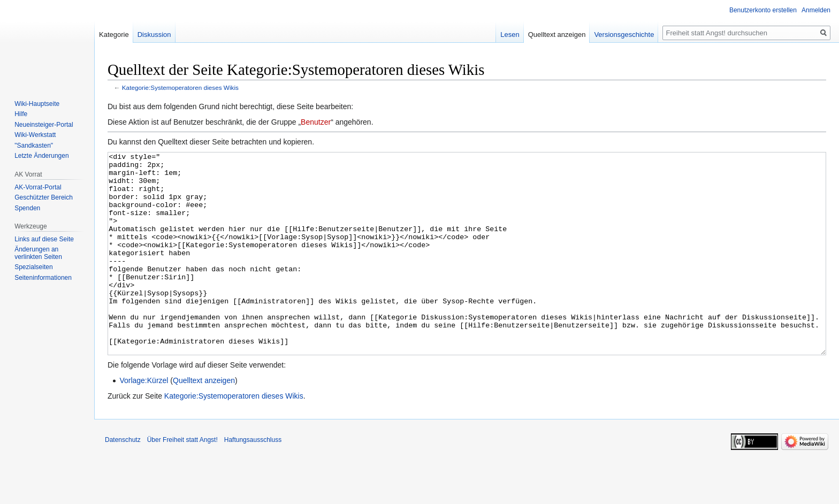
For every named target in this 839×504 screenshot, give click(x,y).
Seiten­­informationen (43, 278)
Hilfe (21, 114)
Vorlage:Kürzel (144, 421)
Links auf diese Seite (44, 239)
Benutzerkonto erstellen (763, 10)
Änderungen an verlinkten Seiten (38, 253)
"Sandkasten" (34, 146)
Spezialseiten (33, 267)
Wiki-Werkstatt (35, 135)
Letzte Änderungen (41, 156)
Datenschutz (123, 480)
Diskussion (154, 35)
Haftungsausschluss (253, 480)
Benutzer (316, 122)
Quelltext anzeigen (204, 421)
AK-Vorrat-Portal (38, 187)
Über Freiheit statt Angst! (182, 480)
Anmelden (816, 10)
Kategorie (114, 35)
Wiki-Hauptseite (37, 104)
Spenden (27, 208)
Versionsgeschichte (624, 35)
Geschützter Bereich (44, 197)
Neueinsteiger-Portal (44, 125)
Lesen (510, 35)
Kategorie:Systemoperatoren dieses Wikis (180, 87)
